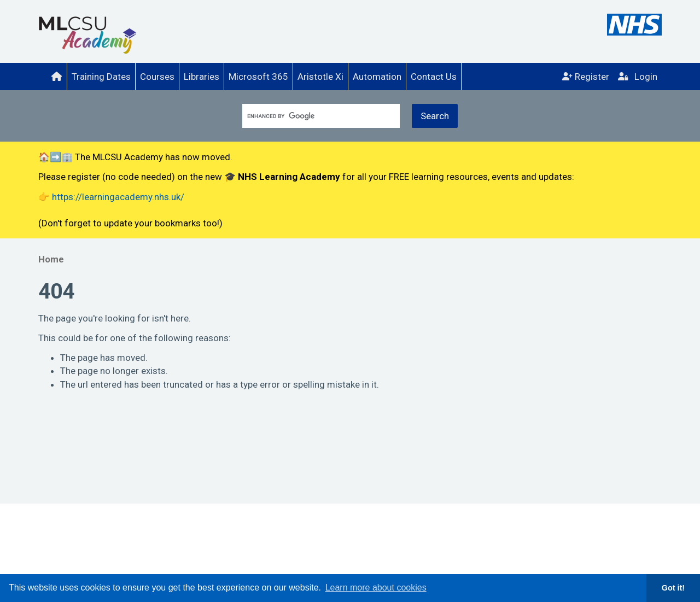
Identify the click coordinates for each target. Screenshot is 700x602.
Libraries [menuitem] (202, 77)
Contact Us (434, 77)
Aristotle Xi (320, 77)
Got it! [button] (673, 588)
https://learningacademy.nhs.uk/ (118, 197)
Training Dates (101, 77)
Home (51, 259)
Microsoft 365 (258, 77)
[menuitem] (57, 77)
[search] (316, 116)
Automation (377, 77)
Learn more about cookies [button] (376, 588)
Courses (157, 77)
